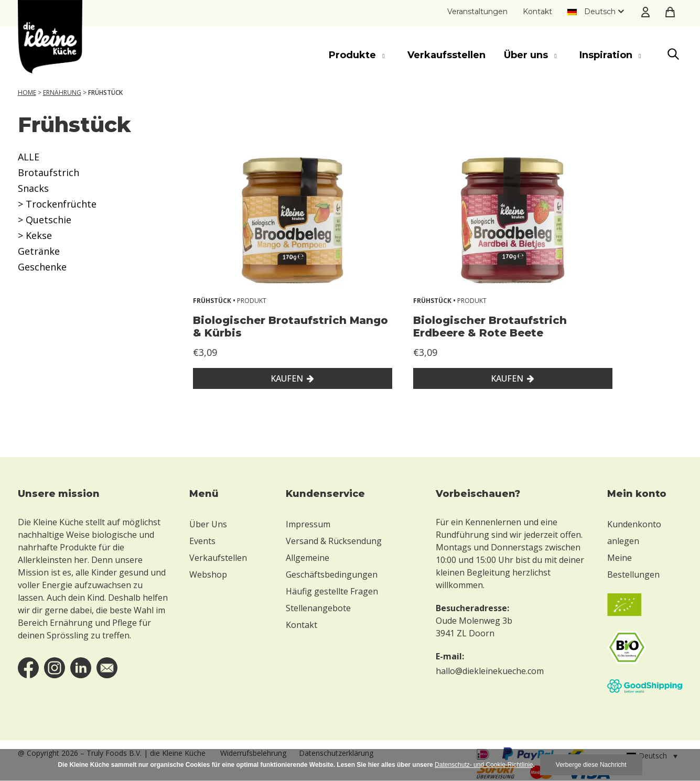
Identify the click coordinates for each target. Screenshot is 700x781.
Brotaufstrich (49, 172)
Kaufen (287, 378)
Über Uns (208, 524)
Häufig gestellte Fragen (332, 591)
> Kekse (35, 235)
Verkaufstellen (218, 558)
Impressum (308, 524)
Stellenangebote (318, 608)
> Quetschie (45, 220)
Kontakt (537, 12)
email (107, 668)
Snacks (33, 188)
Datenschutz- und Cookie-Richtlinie (484, 765)
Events (202, 541)
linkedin (81, 668)
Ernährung (62, 93)
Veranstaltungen (477, 12)
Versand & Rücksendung (334, 541)
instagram (55, 668)
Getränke (39, 251)
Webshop (208, 574)
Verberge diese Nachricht (591, 765)
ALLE (29, 157)
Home (27, 93)
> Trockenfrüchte (57, 204)
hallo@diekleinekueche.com (490, 671)
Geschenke (42, 267)
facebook (28, 668)
